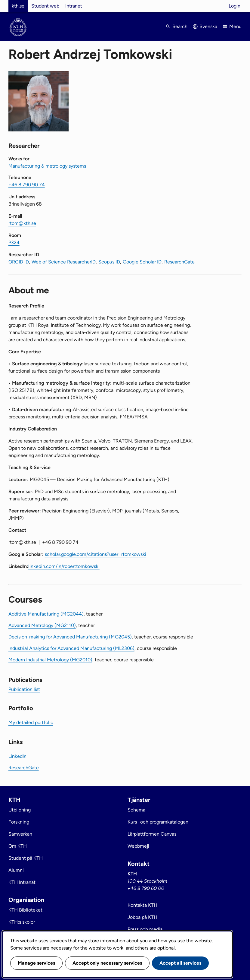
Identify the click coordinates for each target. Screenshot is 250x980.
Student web (45, 6)
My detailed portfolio (31, 722)
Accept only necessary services (107, 963)
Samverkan (20, 834)
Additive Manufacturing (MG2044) (46, 614)
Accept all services (180, 963)
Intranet (74, 6)
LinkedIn (17, 756)
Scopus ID (109, 262)
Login (235, 6)
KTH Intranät (22, 882)
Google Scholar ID (142, 262)
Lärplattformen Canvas (152, 834)
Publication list (24, 689)
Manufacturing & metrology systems (47, 166)
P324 (14, 243)
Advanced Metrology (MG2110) (42, 625)
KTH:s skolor (22, 922)
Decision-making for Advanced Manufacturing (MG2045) (70, 637)
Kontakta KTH (142, 905)
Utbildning (20, 810)
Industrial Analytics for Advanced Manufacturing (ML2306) (71, 648)
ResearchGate (179, 262)
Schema (136, 810)
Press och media (145, 929)
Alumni (16, 870)
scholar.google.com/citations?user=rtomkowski (96, 554)
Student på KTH (26, 858)
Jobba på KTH (142, 917)
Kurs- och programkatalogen (158, 822)
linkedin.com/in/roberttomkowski (64, 566)
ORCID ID (19, 262)
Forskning (19, 822)
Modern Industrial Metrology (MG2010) (50, 660)
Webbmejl (138, 846)
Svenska (208, 26)
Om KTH (18, 846)
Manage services (36, 963)
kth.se (18, 6)
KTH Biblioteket (25, 910)
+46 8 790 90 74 (27, 185)
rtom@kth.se (22, 223)
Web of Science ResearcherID (64, 262)
